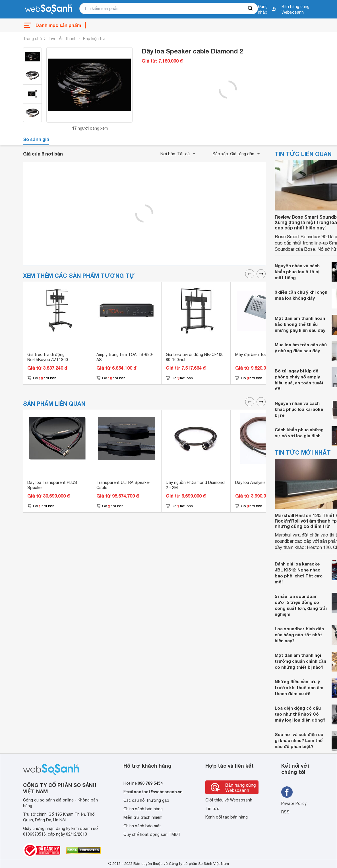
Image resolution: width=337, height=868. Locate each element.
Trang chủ (32, 39)
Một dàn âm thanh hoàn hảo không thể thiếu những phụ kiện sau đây (300, 324)
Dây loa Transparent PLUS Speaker (52, 485)
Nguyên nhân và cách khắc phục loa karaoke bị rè (299, 409)
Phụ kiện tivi (94, 39)
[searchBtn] (251, 9)
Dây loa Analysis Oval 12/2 (260, 482)
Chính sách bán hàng (143, 809)
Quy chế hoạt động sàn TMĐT (152, 834)
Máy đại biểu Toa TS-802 (259, 355)
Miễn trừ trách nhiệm (143, 817)
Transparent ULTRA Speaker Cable (123, 485)
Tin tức (212, 809)
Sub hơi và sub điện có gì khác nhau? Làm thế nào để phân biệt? (299, 740)
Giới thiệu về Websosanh (229, 800)
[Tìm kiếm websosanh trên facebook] (287, 792)
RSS (285, 812)
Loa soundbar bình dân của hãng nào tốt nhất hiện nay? (299, 635)
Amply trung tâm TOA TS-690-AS (125, 357)
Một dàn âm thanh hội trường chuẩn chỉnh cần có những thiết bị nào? (300, 661)
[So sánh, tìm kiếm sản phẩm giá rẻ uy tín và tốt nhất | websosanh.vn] (49, 9)
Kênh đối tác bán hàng (227, 817)
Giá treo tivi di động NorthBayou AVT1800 (48, 357)
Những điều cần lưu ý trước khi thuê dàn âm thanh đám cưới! (299, 687)
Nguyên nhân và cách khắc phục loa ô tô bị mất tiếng (297, 272)
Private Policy (294, 803)
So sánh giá (36, 139)
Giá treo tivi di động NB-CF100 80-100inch (195, 357)
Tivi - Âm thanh (62, 39)
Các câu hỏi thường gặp (146, 800)
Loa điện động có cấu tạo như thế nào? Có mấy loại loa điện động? (300, 714)
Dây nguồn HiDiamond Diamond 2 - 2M (195, 485)
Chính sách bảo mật (142, 826)
